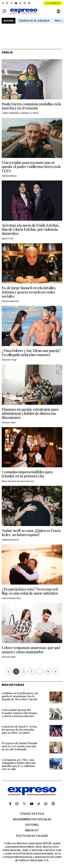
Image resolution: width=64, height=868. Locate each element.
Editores (32, 825)
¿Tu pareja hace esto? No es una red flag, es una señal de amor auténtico (30, 591)
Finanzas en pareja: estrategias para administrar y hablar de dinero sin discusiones (30, 413)
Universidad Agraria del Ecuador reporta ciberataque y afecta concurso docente (20, 713)
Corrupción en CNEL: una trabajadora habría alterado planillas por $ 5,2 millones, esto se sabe (19, 764)
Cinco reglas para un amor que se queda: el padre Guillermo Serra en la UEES (31, 166)
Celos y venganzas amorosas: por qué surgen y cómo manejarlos (31, 650)
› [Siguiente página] (56, 671)
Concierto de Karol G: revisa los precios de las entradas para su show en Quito (19, 729)
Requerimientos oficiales (32, 819)
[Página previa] (8, 671)
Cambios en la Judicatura (34, 21)
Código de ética (32, 814)
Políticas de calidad (32, 836)
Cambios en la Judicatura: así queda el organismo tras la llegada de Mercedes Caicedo (20, 696)
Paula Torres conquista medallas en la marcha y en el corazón (31, 106)
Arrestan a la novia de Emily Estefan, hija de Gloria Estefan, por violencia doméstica (30, 229)
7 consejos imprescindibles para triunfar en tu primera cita (27, 474)
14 (48, 671)
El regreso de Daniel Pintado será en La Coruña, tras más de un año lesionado (19, 746)
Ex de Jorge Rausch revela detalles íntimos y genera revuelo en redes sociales (29, 292)
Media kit (32, 830)
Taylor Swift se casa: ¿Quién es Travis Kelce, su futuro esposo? (31, 532)
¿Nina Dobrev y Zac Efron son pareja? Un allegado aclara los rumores (31, 352)
